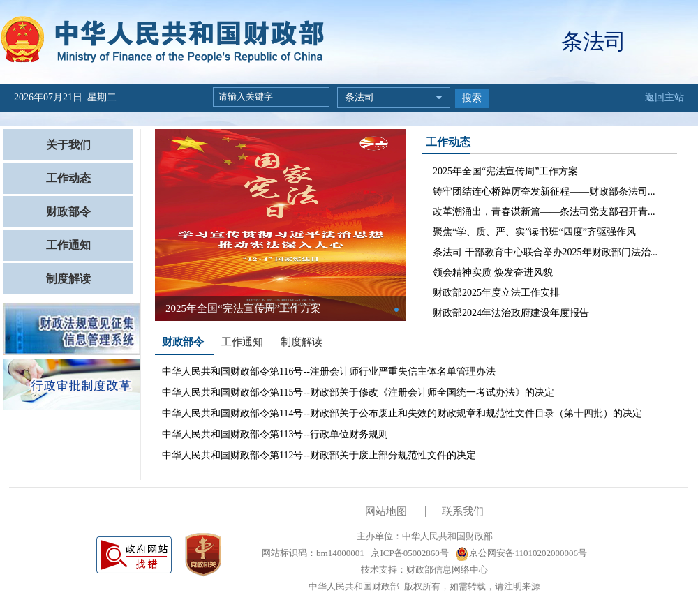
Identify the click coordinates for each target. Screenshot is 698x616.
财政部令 (68, 212)
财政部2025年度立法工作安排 (496, 293)
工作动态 (68, 178)
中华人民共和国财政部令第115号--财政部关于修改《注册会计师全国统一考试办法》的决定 (358, 392)
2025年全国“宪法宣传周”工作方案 (505, 171)
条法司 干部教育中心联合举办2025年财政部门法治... (545, 252)
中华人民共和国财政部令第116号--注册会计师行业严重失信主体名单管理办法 (329, 371)
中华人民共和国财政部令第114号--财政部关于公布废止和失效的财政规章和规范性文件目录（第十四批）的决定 (402, 413)
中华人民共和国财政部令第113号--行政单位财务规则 (275, 434)
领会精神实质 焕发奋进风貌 (493, 272)
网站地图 (386, 511)
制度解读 (68, 279)
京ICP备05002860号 (408, 553)
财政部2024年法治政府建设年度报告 (511, 313)
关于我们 (68, 145)
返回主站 (664, 97)
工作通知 (68, 245)
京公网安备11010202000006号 (521, 553)
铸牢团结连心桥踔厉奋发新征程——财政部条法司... (544, 191)
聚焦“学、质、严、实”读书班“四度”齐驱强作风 (534, 232)
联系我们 (463, 511)
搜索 (472, 98)
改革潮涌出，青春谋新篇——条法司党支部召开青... (544, 212)
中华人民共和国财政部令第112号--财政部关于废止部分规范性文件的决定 (319, 455)
